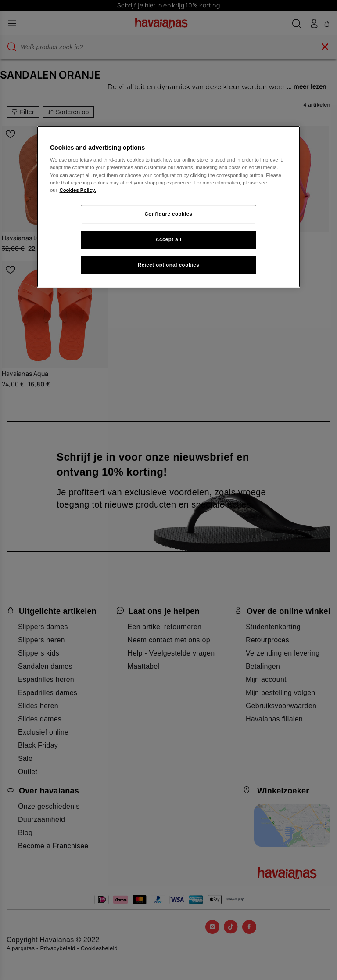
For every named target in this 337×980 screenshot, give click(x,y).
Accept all (168, 239)
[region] (168, 207)
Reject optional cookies (168, 265)
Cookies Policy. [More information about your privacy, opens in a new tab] (77, 190)
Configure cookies (169, 214)
